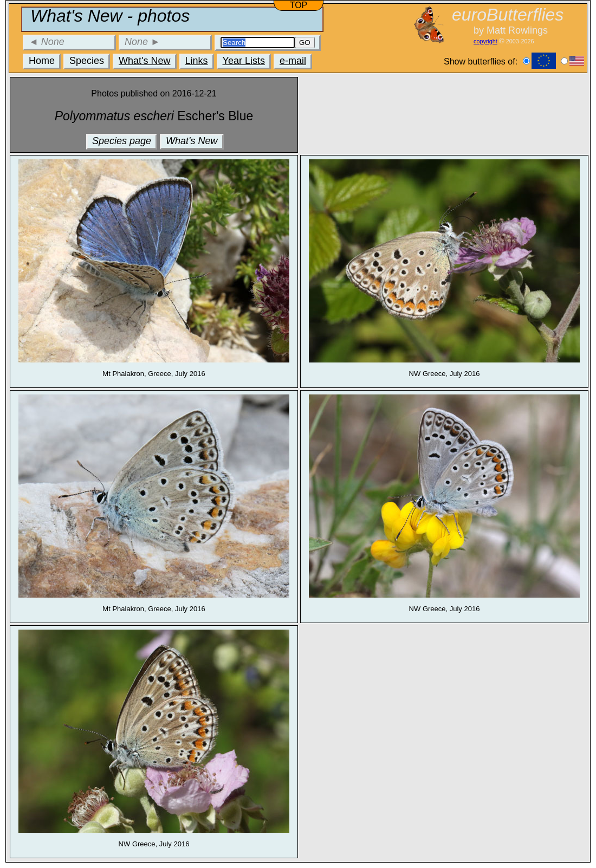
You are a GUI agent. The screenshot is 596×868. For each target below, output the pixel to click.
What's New (144, 61)
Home (42, 61)
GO (305, 43)
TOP (299, 5)
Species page (122, 141)
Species (87, 61)
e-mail (293, 61)
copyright (485, 41)
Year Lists (244, 61)
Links (197, 61)
